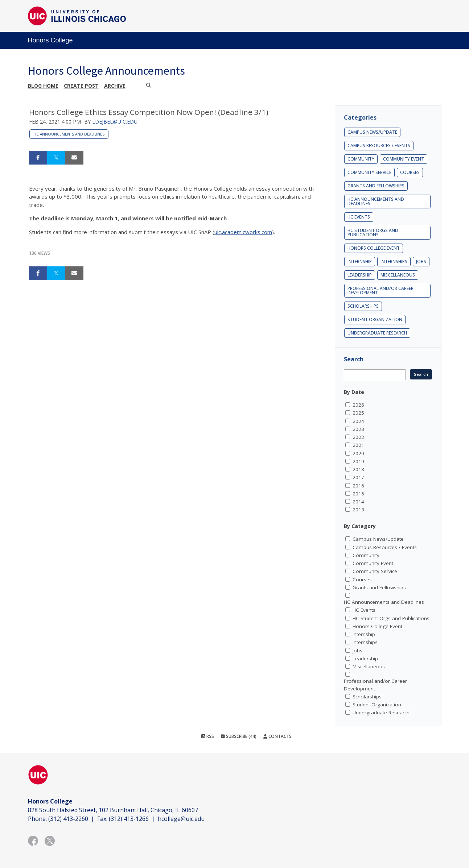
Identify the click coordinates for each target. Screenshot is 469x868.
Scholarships (363, 306)
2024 (358, 421)
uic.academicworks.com (243, 232)
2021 (358, 445)
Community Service (369, 172)
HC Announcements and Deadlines (69, 134)
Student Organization (375, 319)
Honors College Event (374, 248)
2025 (358, 413)
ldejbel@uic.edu (115, 122)
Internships (394, 261)
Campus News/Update (372, 132)
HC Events (359, 217)
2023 (358, 429)
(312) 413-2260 (68, 819)
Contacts (277, 736)
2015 (358, 494)
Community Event (404, 159)
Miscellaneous (398, 275)
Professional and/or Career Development (380, 290)
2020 (358, 453)
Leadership (360, 275)
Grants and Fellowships (376, 186)
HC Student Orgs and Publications (373, 232)
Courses (410, 172)
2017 (358, 477)
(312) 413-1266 (129, 819)
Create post (81, 86)
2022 (358, 437)
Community (361, 159)
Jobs (421, 261)
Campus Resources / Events (379, 146)
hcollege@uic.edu (181, 819)
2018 (358, 469)
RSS (208, 736)
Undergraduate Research (377, 333)
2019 (358, 461)
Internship (360, 261)
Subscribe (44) (239, 736)
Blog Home (43, 86)
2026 (358, 405)
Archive (115, 86)
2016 (358, 486)
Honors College (50, 40)
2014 (358, 502)
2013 (358, 510)
